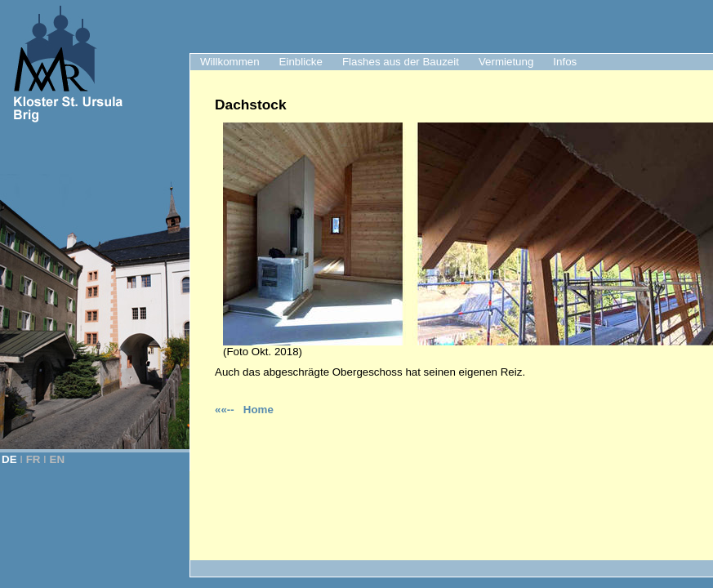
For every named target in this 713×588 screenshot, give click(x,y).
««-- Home (244, 410)
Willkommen (230, 62)
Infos (565, 62)
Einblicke (301, 62)
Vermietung (506, 62)
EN (58, 459)
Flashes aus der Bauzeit (401, 62)
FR (33, 459)
